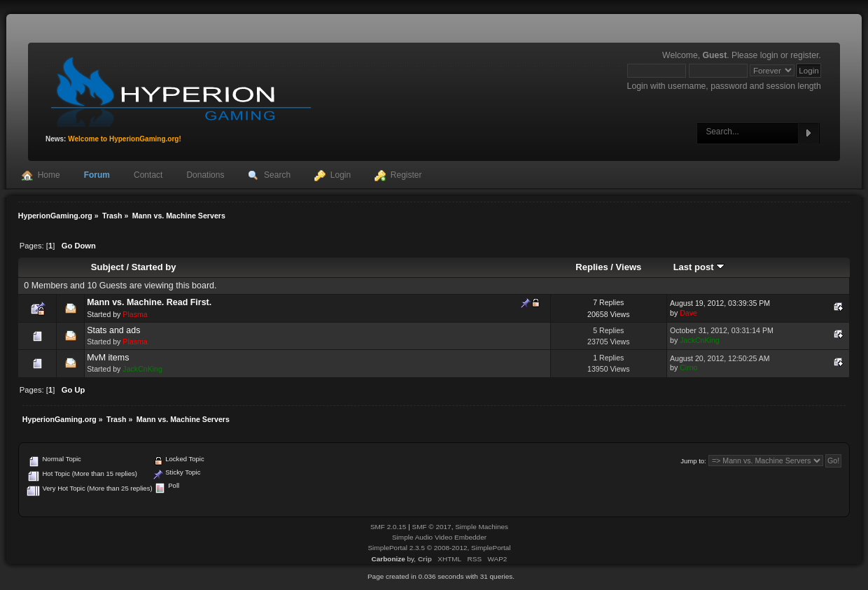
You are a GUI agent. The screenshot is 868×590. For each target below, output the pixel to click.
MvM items (108, 358)
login (769, 55)
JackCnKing (700, 340)
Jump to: (693, 461)
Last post (699, 267)
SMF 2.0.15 (388, 527)
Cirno (688, 367)
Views (629, 267)
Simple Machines (482, 527)
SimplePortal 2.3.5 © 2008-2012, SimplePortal (439, 548)
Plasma (135, 314)
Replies (591, 267)
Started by (154, 267)
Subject (107, 267)
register (804, 55)
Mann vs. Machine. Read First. (149, 302)
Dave (688, 313)
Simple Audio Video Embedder (439, 537)
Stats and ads (113, 330)
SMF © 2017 (432, 527)
